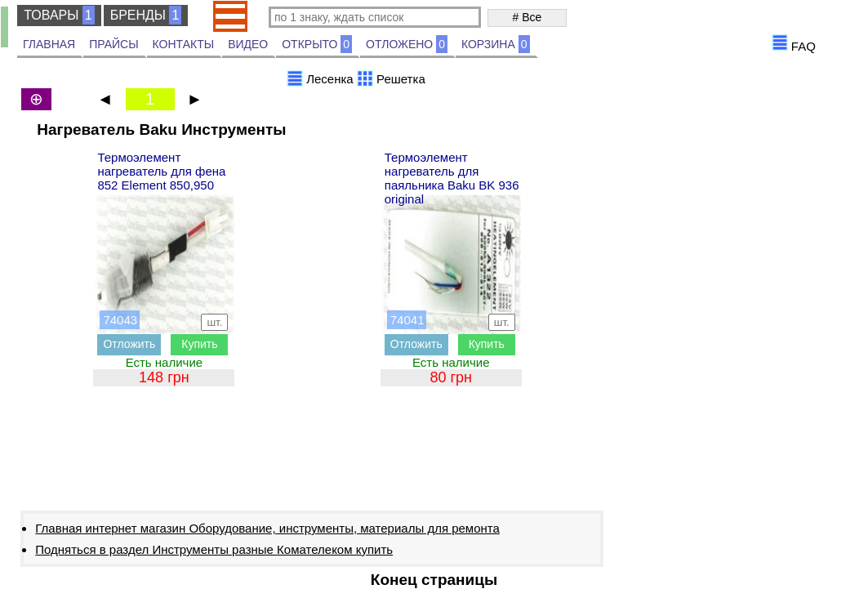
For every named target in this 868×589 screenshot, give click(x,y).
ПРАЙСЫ (114, 44)
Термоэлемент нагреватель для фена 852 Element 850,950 (161, 171)
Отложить (129, 344)
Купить (199, 344)
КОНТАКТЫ (184, 44)
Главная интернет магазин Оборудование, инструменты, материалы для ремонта (267, 528)
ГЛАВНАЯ (49, 44)
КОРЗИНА (496, 44)
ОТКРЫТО (317, 44)
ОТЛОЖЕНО (407, 44)
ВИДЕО (248, 44)
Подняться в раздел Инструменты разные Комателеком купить (214, 549)
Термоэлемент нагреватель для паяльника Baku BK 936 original (452, 178)
